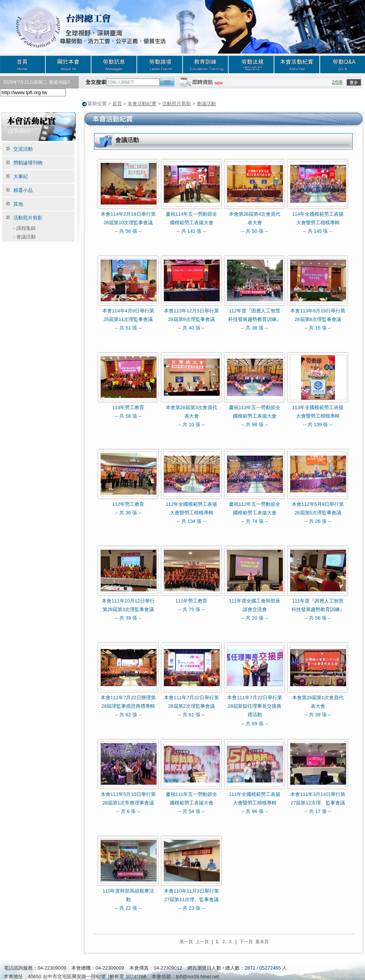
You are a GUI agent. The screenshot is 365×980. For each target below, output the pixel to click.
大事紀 (21, 176)
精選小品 (23, 190)
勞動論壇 (160, 64)
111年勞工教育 (192, 600)
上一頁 (202, 941)
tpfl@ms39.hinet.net (197, 976)
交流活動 (23, 149)
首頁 (23, 64)
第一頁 (186, 941)
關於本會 (68, 64)
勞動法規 (251, 64)
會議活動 (206, 104)
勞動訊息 (114, 64)
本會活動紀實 (297, 64)
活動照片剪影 (177, 104)
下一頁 (246, 941)
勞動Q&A (342, 64)
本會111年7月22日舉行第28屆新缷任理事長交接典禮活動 (254, 706)
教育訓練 (205, 64)
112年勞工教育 (128, 504)
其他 (18, 204)
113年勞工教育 (128, 407)
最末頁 (262, 941)
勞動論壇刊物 (28, 162)
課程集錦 (25, 228)
